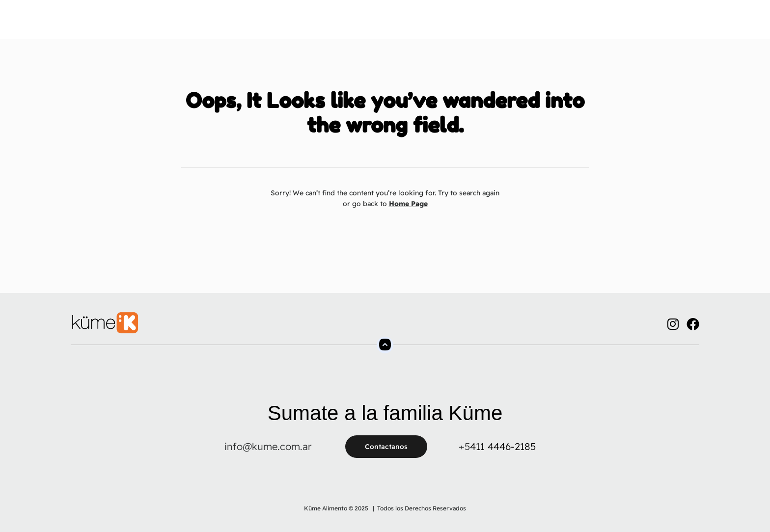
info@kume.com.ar (268, 446)
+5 (464, 446)
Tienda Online (385, 25)
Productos (324, 25)
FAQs (436, 25)
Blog (518, 25)
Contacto (478, 25)
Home (204, 25)
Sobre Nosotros (260, 25)
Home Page (408, 204)
